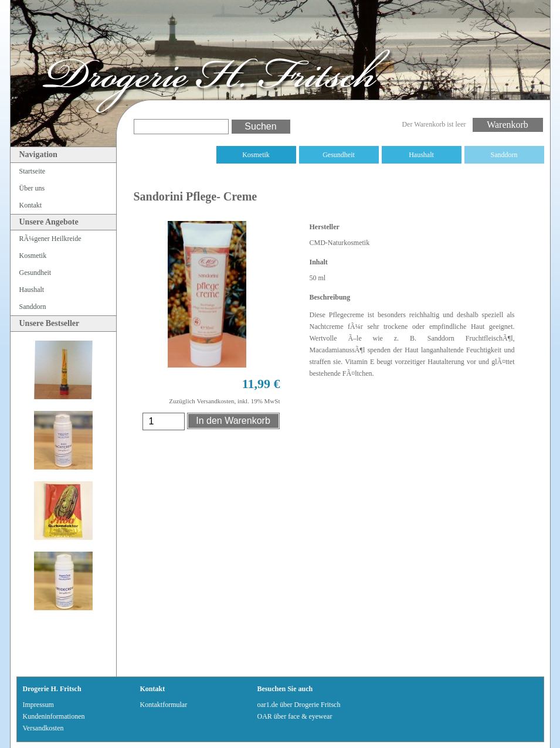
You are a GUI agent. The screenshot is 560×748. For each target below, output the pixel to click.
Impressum (38, 705)
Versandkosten (43, 728)
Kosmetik (256, 155)
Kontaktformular (164, 705)
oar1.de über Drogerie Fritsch (299, 705)
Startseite (33, 171)
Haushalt (421, 155)
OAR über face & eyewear (295, 716)
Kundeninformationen (54, 716)
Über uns (32, 188)
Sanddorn (504, 155)
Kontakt (31, 205)
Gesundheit (339, 155)
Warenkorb (508, 125)
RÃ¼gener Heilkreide (174, 155)
